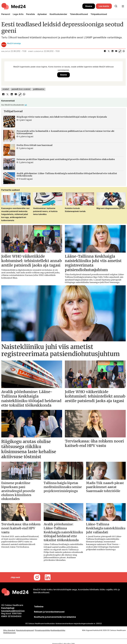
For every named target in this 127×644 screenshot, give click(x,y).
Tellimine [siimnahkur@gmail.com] (39, 607)
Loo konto (104, 6)
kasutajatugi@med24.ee (13, 611)
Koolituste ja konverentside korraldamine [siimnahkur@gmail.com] (55, 617)
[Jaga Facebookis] (105, 51)
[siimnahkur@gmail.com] (49, 612)
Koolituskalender (58, 14)
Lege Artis (18, 14)
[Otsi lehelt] (116, 6)
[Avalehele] (42, 6)
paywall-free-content (21, 89)
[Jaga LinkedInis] (112, 51)
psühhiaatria (39, 89)
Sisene (89, 6)
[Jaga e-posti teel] (116, 51)
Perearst (6, 14)
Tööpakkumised (99, 14)
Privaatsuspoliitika (42, 630)
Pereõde (30, 14)
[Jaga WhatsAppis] (124, 51)
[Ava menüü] (123, 6)
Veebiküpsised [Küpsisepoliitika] (10, 633)
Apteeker (42, 14)
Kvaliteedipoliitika (58, 630)
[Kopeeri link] (120, 51)
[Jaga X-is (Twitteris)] (109, 51)
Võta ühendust (9, 630)
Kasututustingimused (25, 630)
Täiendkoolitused (79, 14)
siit (26, 105)
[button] (121, 205)
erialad (6, 89)
